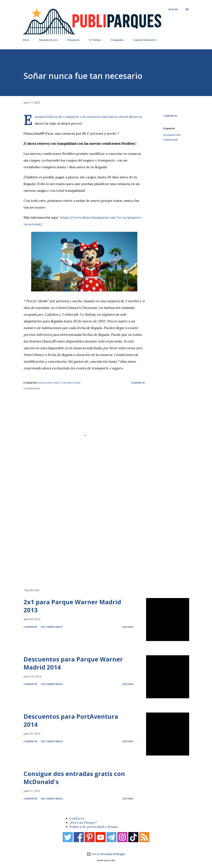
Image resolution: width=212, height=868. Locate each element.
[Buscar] (173, 9)
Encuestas (73, 40)
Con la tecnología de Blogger (106, 854)
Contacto (77, 818)
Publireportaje (170, 140)
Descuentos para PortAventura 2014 (71, 721)
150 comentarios (52, 627)
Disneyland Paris (172, 135)
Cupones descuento (145, 40)
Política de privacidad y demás (94, 827)
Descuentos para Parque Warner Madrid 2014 (73, 663)
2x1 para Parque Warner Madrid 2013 (72, 606)
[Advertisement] (101, 538)
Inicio (26, 40)
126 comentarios (52, 684)
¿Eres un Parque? (83, 822)
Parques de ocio (48, 40)
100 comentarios (52, 741)
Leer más (128, 627)
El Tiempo (95, 40)
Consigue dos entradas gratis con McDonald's (74, 778)
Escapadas (117, 40)
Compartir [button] (170, 116)
